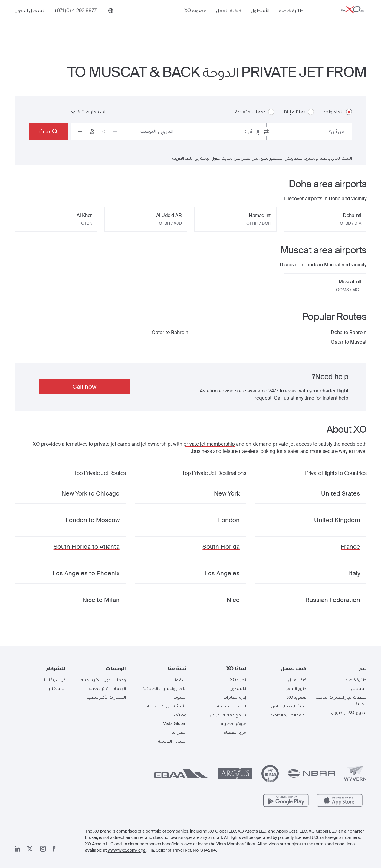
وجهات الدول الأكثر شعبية (103, 680)
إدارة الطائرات (235, 697)
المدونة (180, 697)
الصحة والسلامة (232, 706)
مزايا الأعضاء (235, 732)
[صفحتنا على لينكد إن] (17, 849)
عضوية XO (195, 20)
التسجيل (359, 688)
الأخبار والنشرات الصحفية (164, 688)
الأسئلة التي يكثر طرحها (166, 706)
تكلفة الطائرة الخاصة (288, 715)
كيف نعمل (297, 680)
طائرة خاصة (291, 20)
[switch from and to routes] (266, 132)
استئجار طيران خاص (289, 706)
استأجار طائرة (88, 112)
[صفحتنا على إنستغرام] (43, 849)
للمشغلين (56, 688)
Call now (84, 387)
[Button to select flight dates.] (152, 132)
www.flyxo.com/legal (127, 850)
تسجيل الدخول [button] (29, 20)
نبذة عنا (180, 680)
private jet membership (209, 444)
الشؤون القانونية (172, 741)
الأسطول (260, 20)
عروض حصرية (234, 723)
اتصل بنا (179, 732)
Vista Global (175, 723)
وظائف (180, 715)
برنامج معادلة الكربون (228, 715)
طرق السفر (296, 688)
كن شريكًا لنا (55, 680)
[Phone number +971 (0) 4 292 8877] (75, 20)
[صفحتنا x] (30, 849)
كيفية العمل (229, 20)
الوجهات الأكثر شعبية (107, 688)
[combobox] (309, 132)
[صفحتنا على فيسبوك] (54, 849)
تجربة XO (238, 680)
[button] (341, 668)
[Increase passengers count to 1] (80, 132)
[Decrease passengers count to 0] (115, 132)
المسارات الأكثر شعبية (106, 697)
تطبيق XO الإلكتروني (349, 712)
